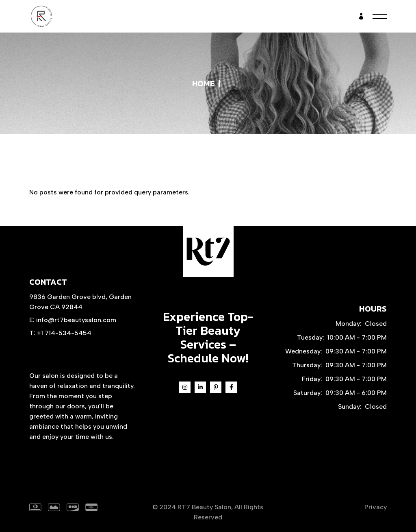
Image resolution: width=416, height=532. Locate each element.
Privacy (376, 507)
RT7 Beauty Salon (204, 507)
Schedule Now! (208, 358)
